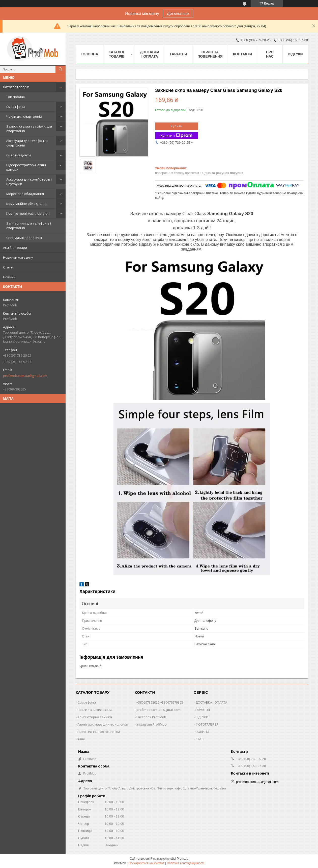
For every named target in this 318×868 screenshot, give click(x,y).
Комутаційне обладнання (27, 204)
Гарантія (179, 54)
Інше (81, 739)
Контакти (242, 54)
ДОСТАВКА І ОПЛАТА (211, 702)
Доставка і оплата (150, 54)
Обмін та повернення (210, 54)
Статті (8, 267)
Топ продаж (16, 97)
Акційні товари (15, 247)
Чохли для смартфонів (24, 116)
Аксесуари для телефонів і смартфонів (27, 143)
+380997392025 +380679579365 (160, 702)
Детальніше (178, 14)
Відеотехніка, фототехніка (99, 732)
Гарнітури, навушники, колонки (103, 724)
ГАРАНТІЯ (203, 710)
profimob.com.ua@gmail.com (25, 376)
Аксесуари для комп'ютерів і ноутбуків (29, 182)
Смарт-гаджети (19, 155)
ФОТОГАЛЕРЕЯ (207, 724)
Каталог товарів (16, 87)
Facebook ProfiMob (151, 717)
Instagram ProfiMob (152, 724)
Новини (9, 277)
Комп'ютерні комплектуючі (28, 213)
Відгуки (295, 54)
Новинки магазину (18, 257)
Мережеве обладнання (25, 194)
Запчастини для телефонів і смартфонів (29, 226)
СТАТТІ (200, 739)
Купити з (177, 136)
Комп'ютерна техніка (95, 717)
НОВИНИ (202, 732)
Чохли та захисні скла (95, 710)
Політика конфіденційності (186, 863)
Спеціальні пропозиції (24, 238)
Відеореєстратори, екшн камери (26, 167)
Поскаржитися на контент (146, 863)
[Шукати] (61, 69)
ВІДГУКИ (202, 717)
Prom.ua (182, 859)
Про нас (270, 54)
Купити (177, 126)
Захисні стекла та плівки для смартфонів (29, 129)
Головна (89, 54)
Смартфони (16, 107)
